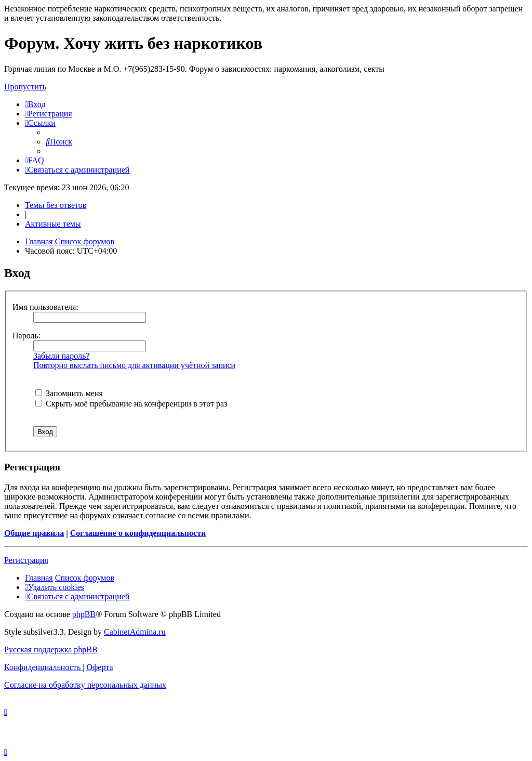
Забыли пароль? (61, 356)
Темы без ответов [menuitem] (56, 205)
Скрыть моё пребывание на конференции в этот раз (131, 404)
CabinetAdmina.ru (135, 632)
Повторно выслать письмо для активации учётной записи (134, 365)
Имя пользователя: (45, 307)
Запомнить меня (69, 393)
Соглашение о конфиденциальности (138, 533)
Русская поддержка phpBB (51, 650)
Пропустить (25, 87)
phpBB (84, 614)
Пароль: (26, 336)
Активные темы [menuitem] (53, 224)
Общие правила (34, 533)
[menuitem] (35, 104)
